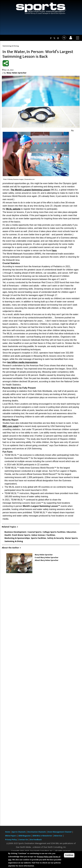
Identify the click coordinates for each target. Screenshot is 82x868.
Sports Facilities (39, 538)
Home (8, 832)
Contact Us (24, 840)
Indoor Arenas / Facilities (43, 535)
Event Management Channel (60, 832)
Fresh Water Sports (21, 535)
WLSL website (13, 209)
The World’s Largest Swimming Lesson (30, 190)
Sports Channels (19, 832)
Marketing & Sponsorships (17, 538)
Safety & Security (56, 538)
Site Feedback (36, 840)
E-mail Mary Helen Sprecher (47, 557)
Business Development (15, 532)
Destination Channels (37, 832)
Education (71, 532)
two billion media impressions (22, 362)
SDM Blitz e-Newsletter (42, 836)
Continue (69, 855)
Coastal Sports (34, 532)
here (54, 250)
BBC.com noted (10, 426)
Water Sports (71, 538)
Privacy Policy (11, 840)
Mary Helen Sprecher (17, 73)
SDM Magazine (25, 836)
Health (8, 535)
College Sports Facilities (54, 532)
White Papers (11, 836)
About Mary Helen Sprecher (47, 560)
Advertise (58, 836)
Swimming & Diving (11, 46)
